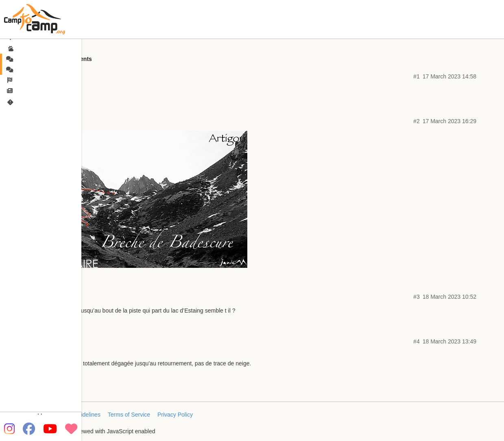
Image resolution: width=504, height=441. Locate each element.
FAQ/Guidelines (81, 415)
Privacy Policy (175, 415)
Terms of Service (129, 415)
